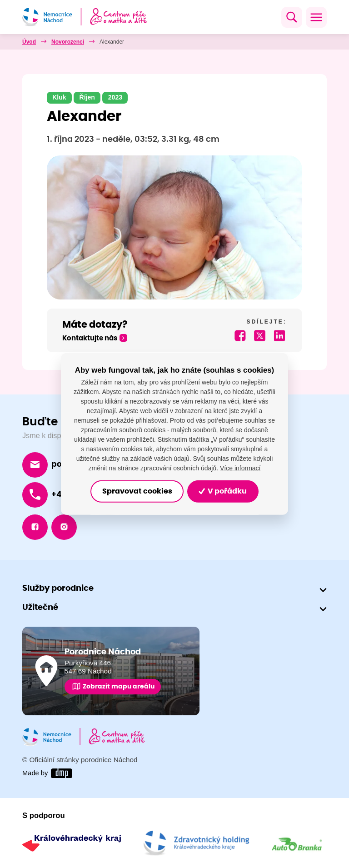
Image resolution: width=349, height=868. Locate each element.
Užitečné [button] (40, 608)
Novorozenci (68, 42)
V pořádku (223, 491)
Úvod (29, 42)
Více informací (240, 468)
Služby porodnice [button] (58, 589)
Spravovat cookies (137, 491)
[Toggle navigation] (316, 17)
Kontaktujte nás (90, 338)
